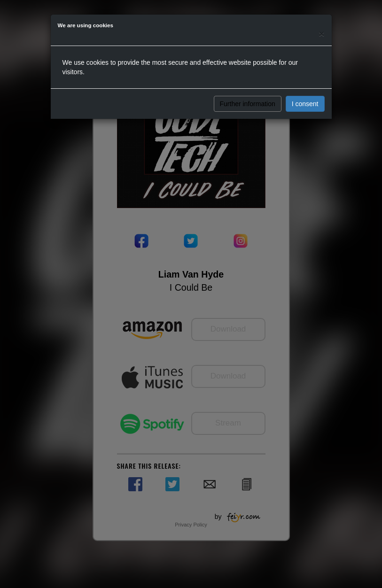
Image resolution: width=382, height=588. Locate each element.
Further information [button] (248, 104)
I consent (305, 104)
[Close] (321, 34)
